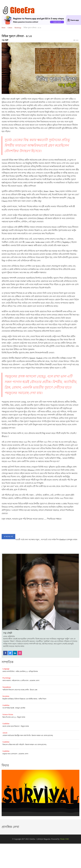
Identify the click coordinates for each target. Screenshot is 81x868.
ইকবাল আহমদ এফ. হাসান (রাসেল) (42, 735)
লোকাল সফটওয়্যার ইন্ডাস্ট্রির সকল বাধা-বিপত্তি (17, 735)
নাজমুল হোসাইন (20, 708)
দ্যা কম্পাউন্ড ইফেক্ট (8, 708)
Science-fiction (8, 714)
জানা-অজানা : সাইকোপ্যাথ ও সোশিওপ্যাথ (15, 681)
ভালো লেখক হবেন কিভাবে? (11, 726)
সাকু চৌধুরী (5, 40)
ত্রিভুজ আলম (21, 717)
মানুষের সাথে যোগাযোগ (10, 754)
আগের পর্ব (8, 537)
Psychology (7, 678)
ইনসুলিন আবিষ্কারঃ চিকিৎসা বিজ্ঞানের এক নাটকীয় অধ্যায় (20, 699)
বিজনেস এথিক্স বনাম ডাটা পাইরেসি (13, 745)
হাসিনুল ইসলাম (33, 671)
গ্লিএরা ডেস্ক (34, 690)
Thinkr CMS (64, 839)
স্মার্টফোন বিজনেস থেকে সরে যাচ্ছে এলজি (16, 690)
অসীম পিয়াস (42, 699)
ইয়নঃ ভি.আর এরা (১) (9, 717)
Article (5, 733)
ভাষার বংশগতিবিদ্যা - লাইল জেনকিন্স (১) (15, 671)
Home (3, 28)
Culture (10, 28)
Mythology (18, 28)
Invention (6, 696)
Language (6, 669)
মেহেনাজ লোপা (34, 681)
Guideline (6, 705)
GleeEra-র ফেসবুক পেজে (68, 540)
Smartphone (7, 687)
